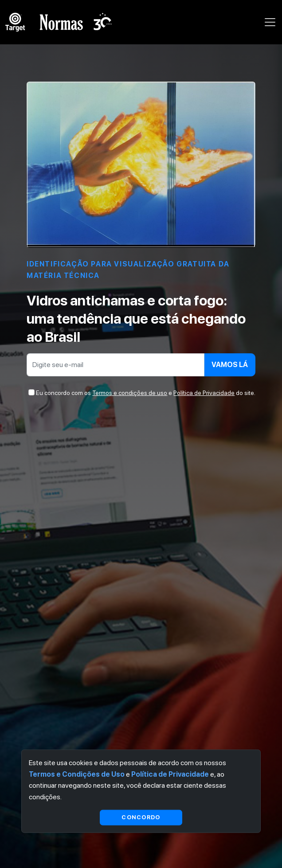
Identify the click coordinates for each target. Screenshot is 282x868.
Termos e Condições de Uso (77, 774)
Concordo (141, 817)
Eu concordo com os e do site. (146, 393)
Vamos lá (230, 365)
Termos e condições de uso (130, 393)
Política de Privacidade (204, 393)
